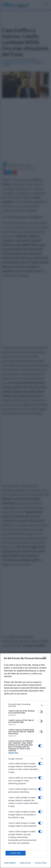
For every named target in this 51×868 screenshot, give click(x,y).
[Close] (46, 659)
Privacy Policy (41, 863)
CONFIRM (16, 853)
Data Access (25, 863)
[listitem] (26, 705)
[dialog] (26, 761)
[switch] (41, 712)
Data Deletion (10, 863)
